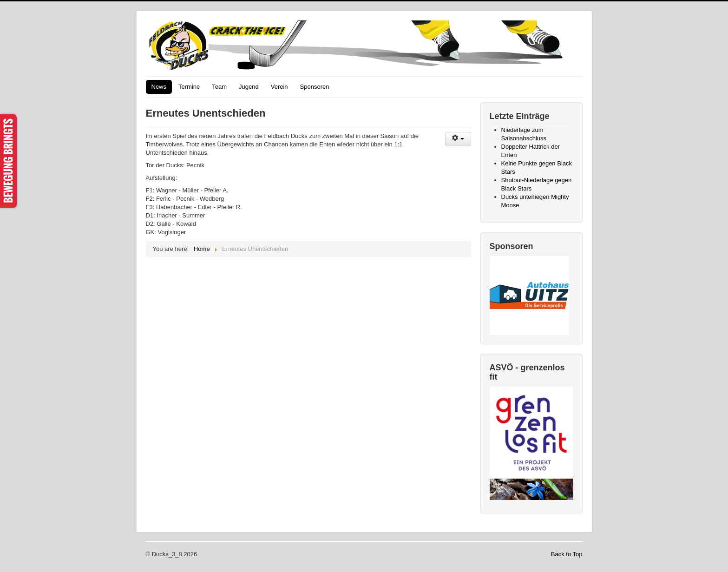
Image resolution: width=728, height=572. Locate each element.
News (159, 87)
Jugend (249, 87)
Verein (279, 87)
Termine (189, 87)
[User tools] (458, 139)
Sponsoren (315, 87)
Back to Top (567, 554)
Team (219, 87)
